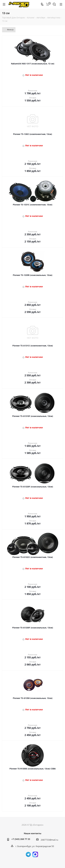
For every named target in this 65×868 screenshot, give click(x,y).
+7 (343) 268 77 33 (21, 839)
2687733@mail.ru (49, 840)
